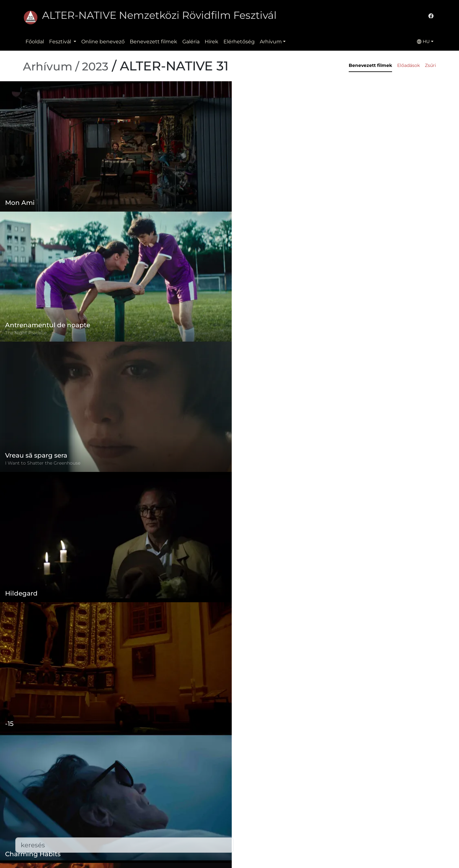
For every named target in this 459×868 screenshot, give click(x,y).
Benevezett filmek (153, 42)
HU (423, 41)
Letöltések (177, 854)
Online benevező (103, 42)
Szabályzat (177, 803)
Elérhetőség (239, 42)
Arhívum (271, 42)
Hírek (211, 42)
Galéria (191, 42)
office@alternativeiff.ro (335, 823)
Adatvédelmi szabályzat (193, 816)
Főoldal (35, 42)
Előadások (408, 65)
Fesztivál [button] (61, 42)
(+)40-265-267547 (328, 810)
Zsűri (430, 65)
